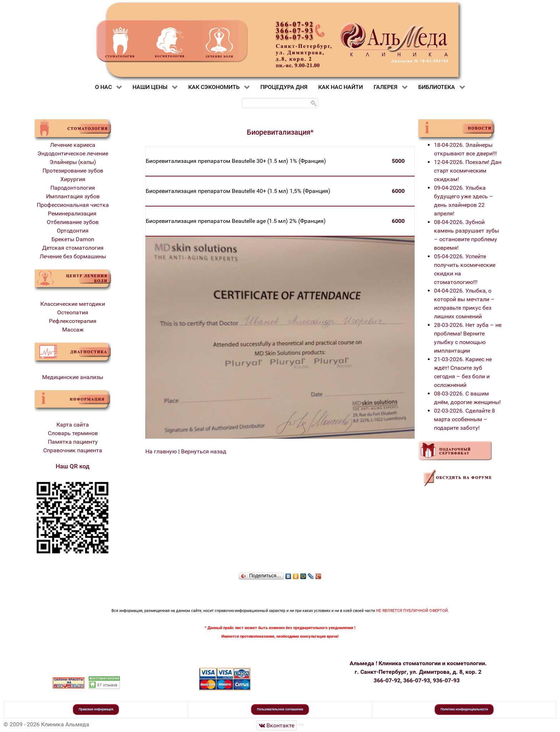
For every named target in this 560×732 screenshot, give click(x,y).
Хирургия (73, 179)
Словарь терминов (73, 433)
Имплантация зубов (73, 196)
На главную (161, 451)
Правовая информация (96, 709)
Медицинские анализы (73, 377)
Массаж (73, 330)
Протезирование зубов (73, 171)
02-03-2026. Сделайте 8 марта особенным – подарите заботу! (464, 419)
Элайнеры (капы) (73, 162)
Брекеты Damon (73, 239)
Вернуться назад (204, 451)
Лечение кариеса (73, 145)
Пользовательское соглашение (280, 709)
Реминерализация (73, 213)
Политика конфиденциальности (464, 709)
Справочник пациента (73, 450)
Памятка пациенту (73, 442)
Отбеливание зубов (73, 222)
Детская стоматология (73, 248)
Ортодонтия (73, 231)
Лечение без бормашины (73, 256)
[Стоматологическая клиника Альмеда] (277, 725)
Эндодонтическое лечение (73, 153)
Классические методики (73, 304)
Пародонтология (73, 188)
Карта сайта (73, 425)
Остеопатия (73, 312)
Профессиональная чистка (73, 205)
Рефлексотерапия (73, 321)
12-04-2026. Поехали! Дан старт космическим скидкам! (468, 171)
